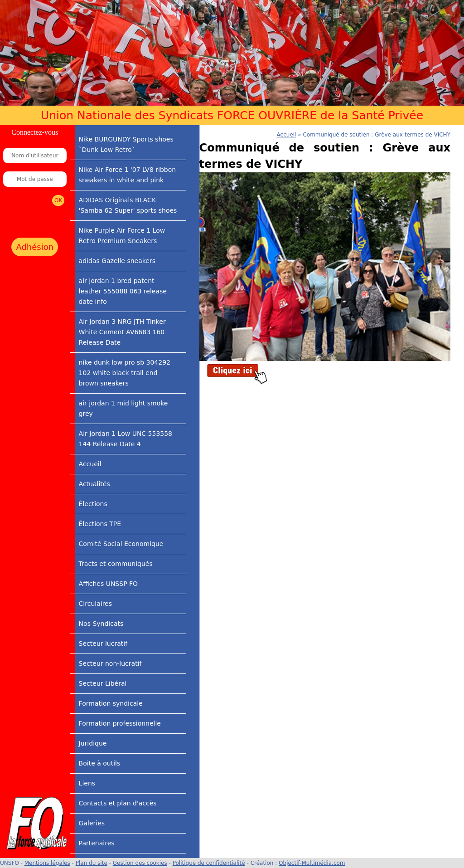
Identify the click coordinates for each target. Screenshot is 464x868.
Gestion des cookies (140, 863)
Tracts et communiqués (116, 564)
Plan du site (92, 863)
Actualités (94, 484)
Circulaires (95, 604)
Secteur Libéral (103, 683)
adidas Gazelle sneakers (117, 261)
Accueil (90, 464)
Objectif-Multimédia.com (312, 863)
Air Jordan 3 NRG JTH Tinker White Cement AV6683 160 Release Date (122, 332)
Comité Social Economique (121, 544)
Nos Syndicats (101, 624)
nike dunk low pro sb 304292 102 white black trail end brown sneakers (125, 373)
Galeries (92, 823)
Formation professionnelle (120, 723)
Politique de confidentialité (209, 863)
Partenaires (97, 843)
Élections (93, 504)
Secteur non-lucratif (110, 663)
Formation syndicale (111, 703)
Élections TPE (100, 524)
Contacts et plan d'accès (118, 803)
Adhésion (35, 247)
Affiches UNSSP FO (109, 584)
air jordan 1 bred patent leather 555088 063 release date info (123, 291)
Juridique (93, 743)
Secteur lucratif (103, 644)
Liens (87, 783)
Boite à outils (100, 763)
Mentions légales (47, 863)
